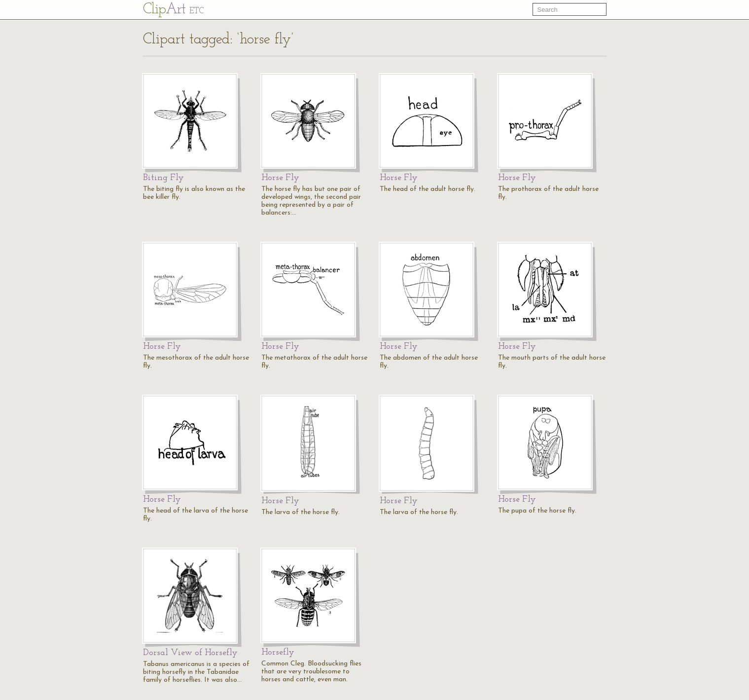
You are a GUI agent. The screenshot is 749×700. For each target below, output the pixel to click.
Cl (173, 10)
